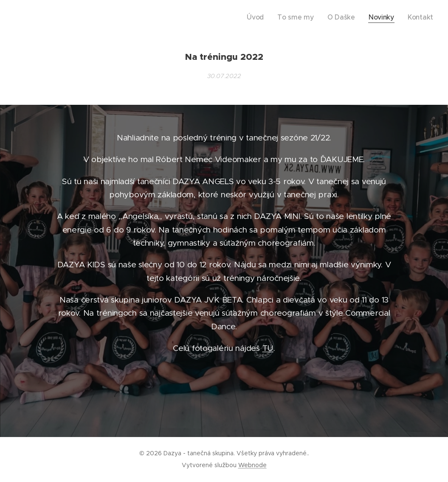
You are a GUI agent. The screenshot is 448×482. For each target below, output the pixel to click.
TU (268, 348)
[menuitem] (276, 17)
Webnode (252, 465)
